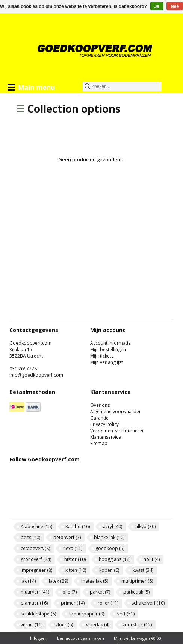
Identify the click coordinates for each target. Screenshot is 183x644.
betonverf (67, 537)
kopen (109, 570)
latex (58, 581)
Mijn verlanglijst (107, 362)
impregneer (36, 570)
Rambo (78, 527)
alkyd (145, 527)
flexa (73, 548)
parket (100, 592)
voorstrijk (137, 625)
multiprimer (137, 581)
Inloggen (39, 638)
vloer (64, 625)
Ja (157, 6)
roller (108, 603)
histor (75, 559)
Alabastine (36, 527)
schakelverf (148, 603)
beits (30, 537)
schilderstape (38, 614)
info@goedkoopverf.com (36, 375)
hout (152, 559)
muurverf (35, 592)
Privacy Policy (104, 424)
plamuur (34, 603)
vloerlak (98, 625)
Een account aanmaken (81, 638)
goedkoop (110, 548)
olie (70, 592)
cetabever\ (35, 548)
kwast (143, 570)
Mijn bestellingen (108, 349)
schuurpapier (87, 614)
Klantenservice (106, 437)
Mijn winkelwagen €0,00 (138, 638)
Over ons (100, 405)
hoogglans (115, 559)
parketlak (136, 592)
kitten (76, 570)
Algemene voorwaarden (116, 411)
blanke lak (109, 537)
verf (126, 614)
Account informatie (110, 343)
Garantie (99, 418)
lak (28, 581)
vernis (32, 625)
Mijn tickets (102, 356)
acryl (113, 527)
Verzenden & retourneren (117, 431)
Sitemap (99, 443)
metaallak (95, 581)
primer (73, 603)
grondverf (36, 559)
